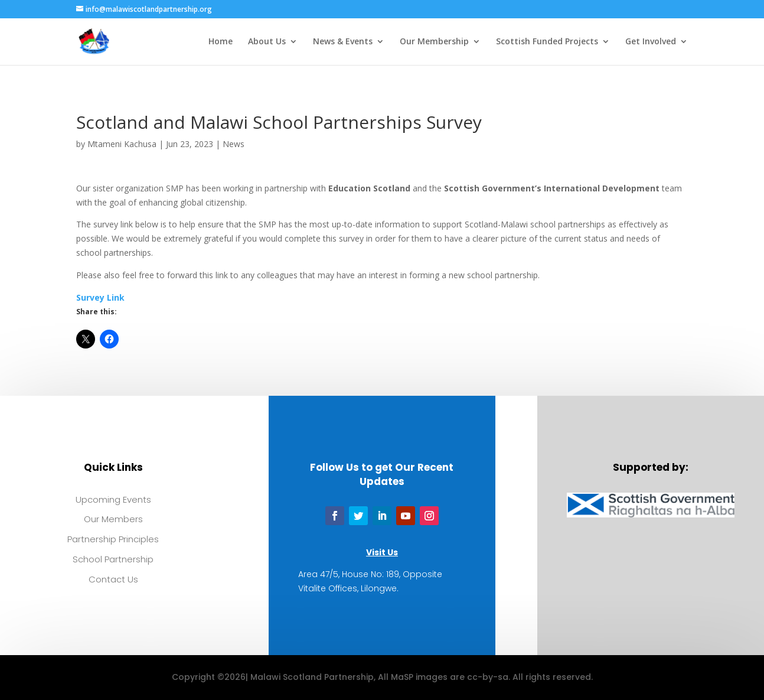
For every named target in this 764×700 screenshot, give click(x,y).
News (234, 144)
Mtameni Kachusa (122, 144)
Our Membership (434, 42)
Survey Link (100, 297)
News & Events (343, 42)
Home (221, 42)
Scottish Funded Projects (547, 42)
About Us (267, 42)
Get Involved (651, 42)
